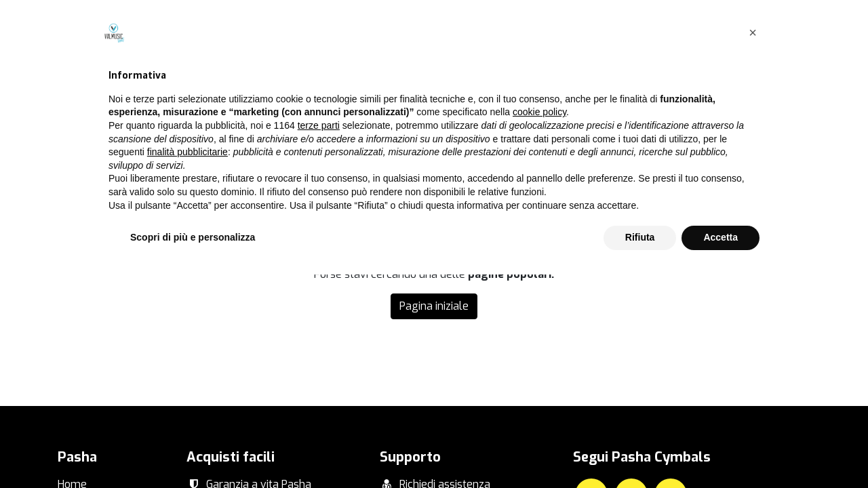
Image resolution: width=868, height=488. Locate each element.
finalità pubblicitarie (188, 365)
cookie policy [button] (539, 326)
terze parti (319, 339)
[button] (753, 246)
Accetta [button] (721, 451)
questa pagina (692, 172)
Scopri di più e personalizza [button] (193, 451)
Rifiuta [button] (640, 451)
